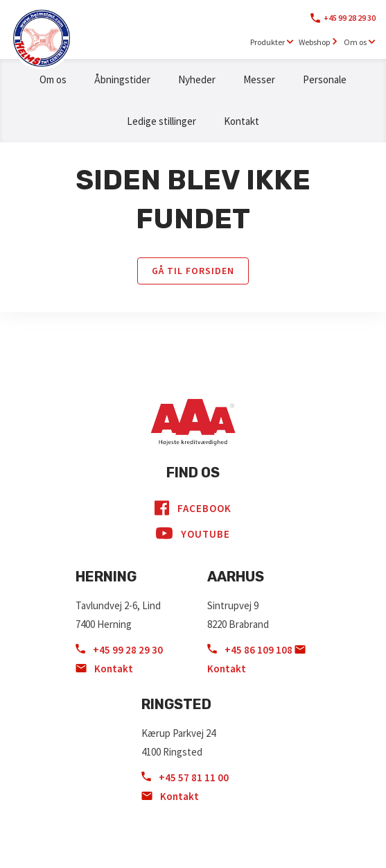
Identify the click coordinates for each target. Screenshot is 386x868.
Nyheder (197, 79)
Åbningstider (122, 79)
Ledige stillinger (161, 121)
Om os (53, 79)
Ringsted (176, 704)
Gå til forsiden (193, 271)
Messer (259, 79)
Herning (106, 577)
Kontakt (242, 121)
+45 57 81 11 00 (185, 777)
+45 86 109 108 (251, 650)
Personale (325, 79)
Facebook (193, 508)
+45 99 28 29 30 (350, 18)
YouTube (193, 534)
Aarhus (236, 577)
